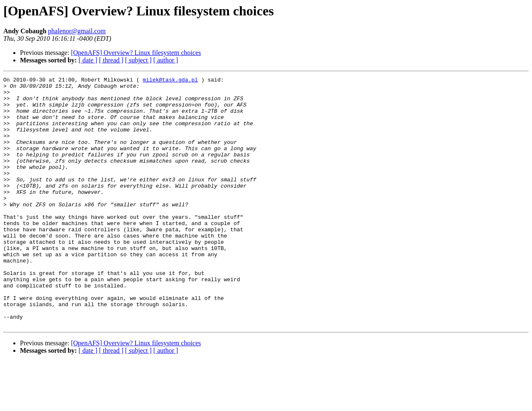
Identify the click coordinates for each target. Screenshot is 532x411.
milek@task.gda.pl (170, 81)
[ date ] (88, 60)
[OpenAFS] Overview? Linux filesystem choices (136, 53)
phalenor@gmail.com (77, 31)
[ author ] (166, 60)
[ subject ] (138, 60)
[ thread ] (111, 60)
